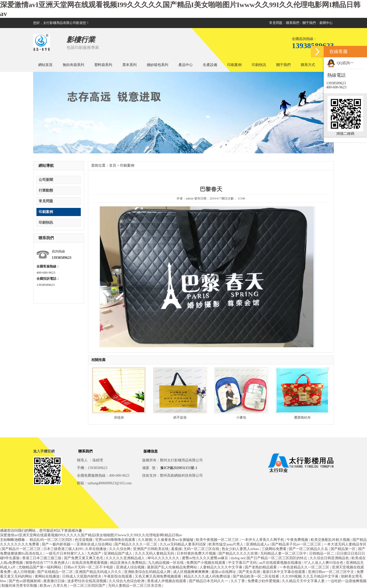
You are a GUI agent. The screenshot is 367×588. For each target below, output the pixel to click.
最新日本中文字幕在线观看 (284, 572)
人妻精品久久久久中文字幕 (221, 567)
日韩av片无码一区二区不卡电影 (89, 567)
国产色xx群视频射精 (25, 581)
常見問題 (276, 23)
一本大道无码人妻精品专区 (345, 544)
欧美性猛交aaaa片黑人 (226, 544)
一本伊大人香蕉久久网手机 (263, 540)
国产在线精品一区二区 (56, 572)
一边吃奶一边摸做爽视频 (347, 581)
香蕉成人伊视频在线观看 (167, 581)
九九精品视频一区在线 (166, 563)
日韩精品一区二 (322, 553)
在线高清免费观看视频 (90, 563)
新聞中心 (326, 23)
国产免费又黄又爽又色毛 (84, 558)
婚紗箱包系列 (158, 65)
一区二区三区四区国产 (88, 586)
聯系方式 (308, 65)
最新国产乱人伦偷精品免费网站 (173, 567)
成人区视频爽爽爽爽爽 (191, 572)
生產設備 (210, 65)
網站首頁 (45, 65)
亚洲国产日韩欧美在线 (151, 549)
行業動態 (46, 190)
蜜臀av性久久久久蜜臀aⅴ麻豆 (206, 558)
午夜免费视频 (298, 540)
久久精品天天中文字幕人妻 (304, 581)
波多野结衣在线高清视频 (87, 581)
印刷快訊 (259, 65)
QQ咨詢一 (340, 63)
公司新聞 (46, 180)
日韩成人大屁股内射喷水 (82, 576)
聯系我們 (293, 23)
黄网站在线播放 (48, 576)
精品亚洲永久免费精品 (128, 563)
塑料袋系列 (103, 65)
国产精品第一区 (344, 549)
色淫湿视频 (84, 540)
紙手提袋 (180, 417)
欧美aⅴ (46, 586)
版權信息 (151, 451)
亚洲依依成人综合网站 (95, 544)
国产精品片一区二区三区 (22, 549)
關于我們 (309, 23)
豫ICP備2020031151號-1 (179, 468)
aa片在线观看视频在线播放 (281, 563)
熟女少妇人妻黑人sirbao (241, 549)
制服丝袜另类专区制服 (20, 586)
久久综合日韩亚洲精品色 (330, 558)
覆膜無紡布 (302, 417)
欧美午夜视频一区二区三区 (218, 540)
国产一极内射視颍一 (58, 544)
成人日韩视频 (24, 572)
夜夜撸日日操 (55, 581)
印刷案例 (234, 65)
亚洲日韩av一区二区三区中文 (331, 572)
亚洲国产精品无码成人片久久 (99, 572)
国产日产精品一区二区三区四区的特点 (277, 558)
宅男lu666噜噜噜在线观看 (116, 540)
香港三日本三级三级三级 (42, 558)
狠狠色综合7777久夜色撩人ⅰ (48, 563)
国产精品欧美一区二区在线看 (256, 576)
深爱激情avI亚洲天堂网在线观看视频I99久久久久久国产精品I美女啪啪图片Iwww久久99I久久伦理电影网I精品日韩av (91, 535)
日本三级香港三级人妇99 (63, 549)
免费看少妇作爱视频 (264, 581)
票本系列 (129, 65)
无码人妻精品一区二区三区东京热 (135, 586)
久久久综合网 (120, 549)
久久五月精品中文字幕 (321, 576)
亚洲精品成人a (258, 544)
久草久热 (61, 586)
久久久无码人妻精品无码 (155, 553)
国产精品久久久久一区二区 (136, 544)
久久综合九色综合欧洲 (127, 581)
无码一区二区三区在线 (202, 549)
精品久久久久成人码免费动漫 (207, 576)
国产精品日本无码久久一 (209, 581)
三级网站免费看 (274, 549)
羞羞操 (176, 549)
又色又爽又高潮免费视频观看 (159, 576)
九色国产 (95, 553)
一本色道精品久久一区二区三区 (305, 567)
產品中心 (186, 65)
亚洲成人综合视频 (131, 567)
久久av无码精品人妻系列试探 (183, 544)
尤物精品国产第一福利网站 (40, 567)
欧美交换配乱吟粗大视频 (331, 540)
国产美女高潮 (250, 572)
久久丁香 (238, 581)
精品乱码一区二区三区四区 (51, 540)
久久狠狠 (145, 540)
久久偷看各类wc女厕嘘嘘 (174, 540)
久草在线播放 (96, 549)
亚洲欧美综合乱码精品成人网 (148, 572)
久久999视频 (291, 576)
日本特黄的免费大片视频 (197, 553)
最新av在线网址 (224, 572)
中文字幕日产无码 (243, 563)
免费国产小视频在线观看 (206, 563)
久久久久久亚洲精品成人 (126, 558)
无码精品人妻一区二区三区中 (284, 553)
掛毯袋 (119, 417)
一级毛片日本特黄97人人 (65, 553)
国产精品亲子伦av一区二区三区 (297, 544)
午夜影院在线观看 (119, 576)
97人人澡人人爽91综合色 (324, 563)
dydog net (238, 558)
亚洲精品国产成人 (119, 553)
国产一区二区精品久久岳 (309, 549)
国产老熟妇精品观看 (261, 567)
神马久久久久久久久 (164, 558)
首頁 (113, 165)
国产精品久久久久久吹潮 (239, 553)
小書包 (241, 417)
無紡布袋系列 (73, 65)
